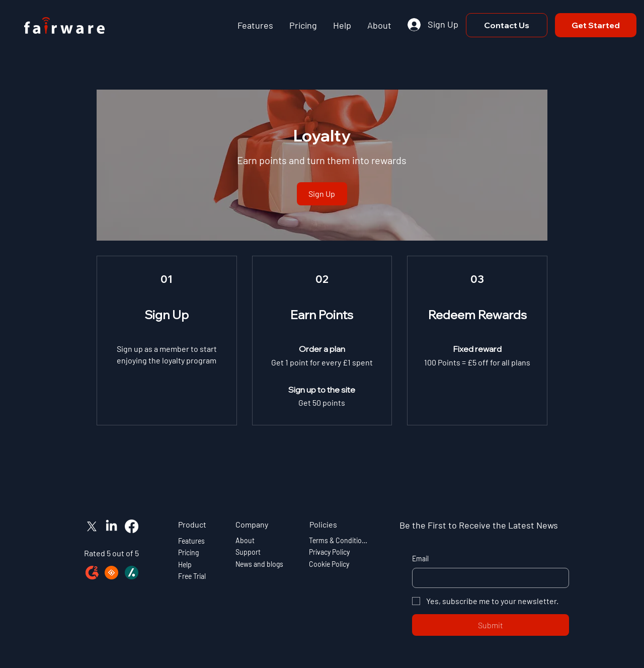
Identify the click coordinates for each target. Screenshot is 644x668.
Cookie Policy (329, 564)
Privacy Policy (329, 552)
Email (420, 559)
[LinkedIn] (111, 526)
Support (248, 552)
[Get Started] (596, 25)
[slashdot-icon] (132, 573)
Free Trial (192, 576)
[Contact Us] (507, 25)
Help (185, 565)
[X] (92, 526)
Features (191, 541)
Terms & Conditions (339, 540)
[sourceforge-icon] (111, 573)
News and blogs (259, 564)
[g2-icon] (92, 573)
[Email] (488, 578)
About (245, 540)
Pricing (188, 552)
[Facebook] (132, 526)
